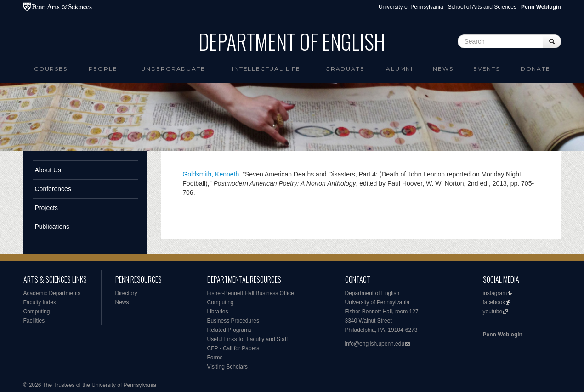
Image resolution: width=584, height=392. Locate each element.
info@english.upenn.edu (375, 344)
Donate (536, 69)
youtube (493, 312)
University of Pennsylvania (411, 7)
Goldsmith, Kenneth (211, 174)
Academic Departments (52, 293)
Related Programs (230, 330)
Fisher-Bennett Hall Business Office (251, 293)
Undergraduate (173, 69)
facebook (494, 302)
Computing (37, 312)
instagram (495, 293)
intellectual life (266, 69)
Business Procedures (233, 321)
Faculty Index (40, 302)
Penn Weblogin (503, 335)
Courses (51, 69)
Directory (126, 293)
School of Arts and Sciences (482, 7)
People (103, 69)
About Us (48, 170)
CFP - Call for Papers (233, 348)
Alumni (400, 69)
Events (487, 69)
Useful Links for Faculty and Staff (248, 339)
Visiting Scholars (228, 367)
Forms (215, 358)
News (443, 69)
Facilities (34, 321)
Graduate (345, 69)
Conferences (53, 189)
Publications (52, 227)
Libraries (218, 312)
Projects (47, 208)
